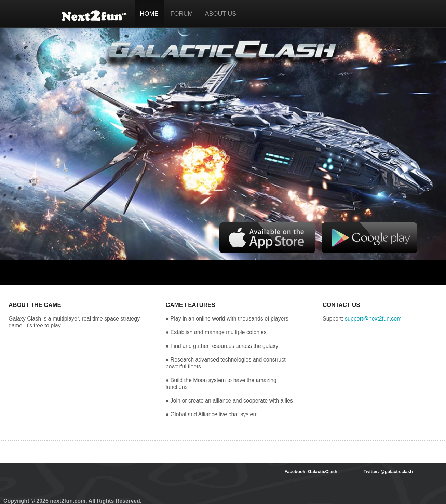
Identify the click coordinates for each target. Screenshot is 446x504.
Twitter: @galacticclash (388, 471)
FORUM (182, 14)
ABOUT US (221, 14)
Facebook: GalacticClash (311, 471)
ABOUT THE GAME (35, 305)
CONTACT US (341, 305)
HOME (149, 14)
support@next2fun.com (373, 319)
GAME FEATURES (190, 305)
